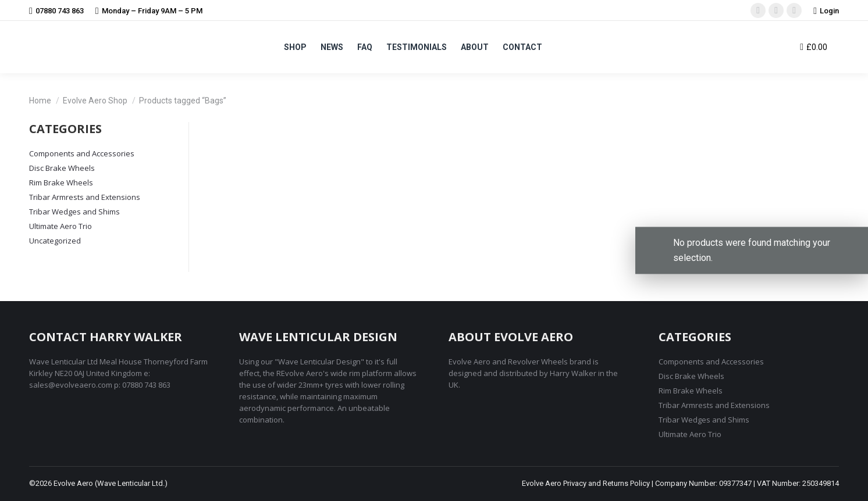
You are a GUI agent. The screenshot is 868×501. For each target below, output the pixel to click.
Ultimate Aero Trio (61, 226)
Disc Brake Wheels (62, 168)
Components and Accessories (82, 153)
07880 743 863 (56, 11)
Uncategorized (55, 241)
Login (826, 11)
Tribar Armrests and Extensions (85, 197)
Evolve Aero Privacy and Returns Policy (586, 483)
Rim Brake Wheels (61, 182)
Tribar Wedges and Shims (74, 212)
